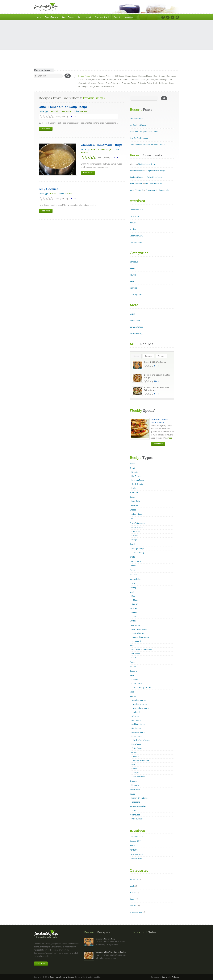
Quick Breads (137, 484)
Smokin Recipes (136, 119)
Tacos (134, 616)
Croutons (126, 83)
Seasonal (134, 781)
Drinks (97, 87)
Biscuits (162, 76)
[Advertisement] (106, 46)
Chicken (151, 80)
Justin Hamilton (136, 184)
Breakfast (118, 80)
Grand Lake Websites (170, 977)
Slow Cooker (135, 789)
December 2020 (136, 210)
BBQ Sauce (119, 76)
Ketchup (133, 588)
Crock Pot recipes (113, 83)
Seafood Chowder (141, 761)
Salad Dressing (138, 552)
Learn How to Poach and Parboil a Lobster (147, 145)
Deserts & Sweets (138, 83)
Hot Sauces (136, 728)
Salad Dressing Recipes (141, 687)
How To (133, 275)
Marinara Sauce (138, 732)
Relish (134, 658)
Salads (133, 281)
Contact (117, 17)
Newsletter (129, 17)
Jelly (133, 583)
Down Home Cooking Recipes (62, 977)
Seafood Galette (138, 777)
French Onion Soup (57, 111)
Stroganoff (136, 641)
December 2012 (136, 236)
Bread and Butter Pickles (102, 80)
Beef (156, 76)
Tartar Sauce (137, 748)
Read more (46, 129)
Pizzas (132, 662)
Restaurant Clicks (137, 171)
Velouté (136, 712)
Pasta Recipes (135, 625)
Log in (132, 314)
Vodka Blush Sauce (154, 177)
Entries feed (135, 320)
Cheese (143, 80)
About (88, 17)
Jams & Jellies (135, 579)
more (170, 438)
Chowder (92, 83)
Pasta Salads (137, 683)
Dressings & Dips (86, 87)
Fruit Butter (136, 501)
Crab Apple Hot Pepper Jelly (157, 190)
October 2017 (136, 216)
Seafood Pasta (138, 633)
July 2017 (133, 223)
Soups (68, 111)
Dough (172, 83)
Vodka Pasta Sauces (142, 740)
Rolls (133, 488)
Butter (126, 80)
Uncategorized (136, 294)
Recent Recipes (51, 17)
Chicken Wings (161, 80)
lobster (135, 769)
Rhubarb (133, 671)
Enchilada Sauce (108, 87)
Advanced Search (102, 17)
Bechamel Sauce (145, 76)
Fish (133, 765)
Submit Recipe (68, 17)
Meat (132, 592)
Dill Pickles (164, 83)
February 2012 (136, 242)
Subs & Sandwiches (138, 806)
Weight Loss (135, 815)
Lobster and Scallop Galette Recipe (111, 952)
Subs (134, 810)
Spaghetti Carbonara (140, 637)
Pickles (133, 646)
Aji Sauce (110, 76)
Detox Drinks (153, 83)
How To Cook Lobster (139, 138)
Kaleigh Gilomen (137, 177)
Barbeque (134, 262)
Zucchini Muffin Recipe (155, 362)
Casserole (134, 80)
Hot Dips (133, 575)
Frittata (133, 566)
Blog (80, 17)
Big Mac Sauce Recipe (147, 164)
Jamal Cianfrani (136, 190)
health (132, 268)
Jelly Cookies (48, 189)
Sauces (133, 696)
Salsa (132, 692)
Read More (158, 444)
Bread (88, 80)
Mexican (133, 608)
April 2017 (134, 229)
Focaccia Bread (138, 480)
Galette (133, 570)
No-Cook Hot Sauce (138, 125)
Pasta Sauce (137, 736)
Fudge (108, 149)
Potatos (133, 667)
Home (39, 17)
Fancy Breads (135, 561)
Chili (170, 80)
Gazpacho (136, 802)
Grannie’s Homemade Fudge (102, 145)
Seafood (133, 288)
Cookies (101, 83)
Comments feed (137, 327)
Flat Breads (136, 476)
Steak (136, 600)
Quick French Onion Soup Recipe (63, 107)
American (83, 111)
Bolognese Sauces (139, 629)
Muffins (133, 621)
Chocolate (83, 83)
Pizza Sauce (136, 744)
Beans (128, 76)
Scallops (135, 773)
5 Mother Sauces (98, 76)
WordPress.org (136, 333)
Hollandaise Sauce (141, 708)
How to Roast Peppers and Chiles (144, 132)
